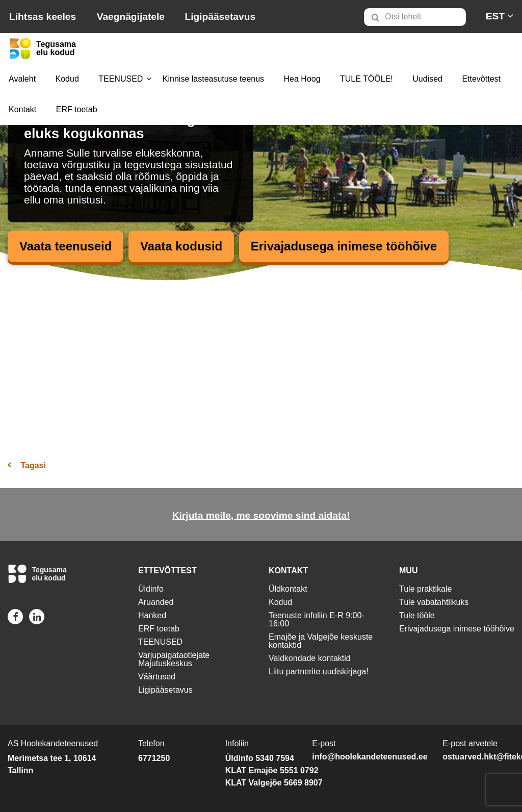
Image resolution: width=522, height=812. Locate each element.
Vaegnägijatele (131, 17)
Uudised (427, 79)
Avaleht (22, 79)
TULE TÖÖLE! (367, 79)
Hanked (152, 615)
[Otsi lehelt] (415, 17)
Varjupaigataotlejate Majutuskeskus (174, 659)
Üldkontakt (288, 589)
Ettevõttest (481, 79)
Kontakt (22, 109)
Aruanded (156, 602)
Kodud (67, 79)
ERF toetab (77, 109)
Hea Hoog (302, 79)
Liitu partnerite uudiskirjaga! (319, 671)
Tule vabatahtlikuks (434, 602)
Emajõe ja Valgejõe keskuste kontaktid (321, 641)
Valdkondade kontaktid (310, 658)
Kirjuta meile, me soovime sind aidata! (261, 515)
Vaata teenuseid (66, 246)
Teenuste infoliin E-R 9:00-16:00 (317, 619)
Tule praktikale (425, 589)
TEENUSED (121, 79)
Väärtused (157, 677)
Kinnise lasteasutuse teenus (213, 79)
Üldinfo (151, 589)
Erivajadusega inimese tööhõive (344, 246)
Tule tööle (417, 615)
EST (495, 16)
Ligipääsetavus (220, 17)
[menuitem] (419, 17)
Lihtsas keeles (43, 17)
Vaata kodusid (181, 246)
